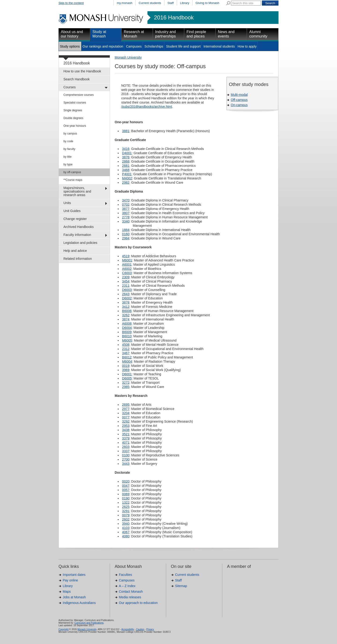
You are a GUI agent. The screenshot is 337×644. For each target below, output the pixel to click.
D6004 (127, 328)
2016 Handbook (174, 18)
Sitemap (181, 586)
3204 (126, 413)
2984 (126, 238)
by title (68, 157)
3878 (126, 302)
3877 (126, 209)
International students (219, 46)
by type (68, 164)
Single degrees (73, 110)
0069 (126, 494)
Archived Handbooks (79, 227)
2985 (126, 387)
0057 (126, 490)
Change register (75, 219)
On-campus (239, 105)
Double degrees (73, 118)
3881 (126, 131)
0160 (126, 234)
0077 (126, 417)
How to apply (247, 46)
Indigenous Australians (79, 603)
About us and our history (72, 34)
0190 (126, 498)
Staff (171, 3)
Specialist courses (75, 103)
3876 (126, 157)
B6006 (127, 311)
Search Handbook (77, 79)
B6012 (127, 357)
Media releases (130, 597)
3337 (126, 451)
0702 (126, 205)
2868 (126, 161)
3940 (126, 524)
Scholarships (154, 46)
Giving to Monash (207, 3)
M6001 (127, 260)
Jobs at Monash (74, 597)
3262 (126, 315)
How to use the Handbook (82, 71)
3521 (126, 434)
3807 (126, 213)
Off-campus (239, 100)
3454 (126, 281)
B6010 (127, 336)
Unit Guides (72, 211)
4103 (126, 528)
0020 (126, 481)
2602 (126, 519)
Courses (70, 87)
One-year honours (75, 126)
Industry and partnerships (165, 34)
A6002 (127, 269)
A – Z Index (127, 586)
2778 (126, 217)
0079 (126, 515)
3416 (126, 149)
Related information (78, 259)
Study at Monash (99, 34)
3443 (126, 464)
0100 (126, 455)
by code (68, 141)
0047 (126, 486)
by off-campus (72, 172)
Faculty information (77, 235)
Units (67, 203)
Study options (70, 46)
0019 (126, 366)
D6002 (127, 298)
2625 (126, 507)
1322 (126, 503)
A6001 (127, 264)
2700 (126, 459)
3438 (126, 430)
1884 (126, 230)
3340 (126, 221)
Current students (150, 3)
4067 (126, 532)
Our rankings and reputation (103, 46)
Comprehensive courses (79, 95)
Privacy (150, 629)
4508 (126, 345)
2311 (126, 286)
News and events (226, 34)
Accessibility (128, 629)
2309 (126, 277)
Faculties (125, 575)
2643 (126, 294)
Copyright (64, 629)
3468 (126, 170)
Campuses (134, 46)
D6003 (127, 290)
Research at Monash (134, 34)
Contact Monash (131, 592)
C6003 (127, 273)
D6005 (127, 378)
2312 (126, 349)
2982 (126, 182)
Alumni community (258, 34)
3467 (126, 353)
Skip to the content (71, 3)
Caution (140, 629)
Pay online (70, 580)
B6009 (127, 332)
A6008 (127, 324)
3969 (126, 370)
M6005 (127, 340)
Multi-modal (239, 95)
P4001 (127, 174)
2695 (126, 405)
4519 (126, 256)
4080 (126, 536)
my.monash (125, 3)
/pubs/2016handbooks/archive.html (147, 107)
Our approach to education (138, 603)
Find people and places (196, 34)
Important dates (74, 575)
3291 (126, 511)
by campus (70, 134)
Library (185, 3)
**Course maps (73, 180)
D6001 (127, 374)
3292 (126, 421)
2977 (126, 409)
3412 (126, 307)
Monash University (128, 57)
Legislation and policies (80, 243)
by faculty (69, 149)
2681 (126, 166)
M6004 (127, 361)
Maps (67, 592)
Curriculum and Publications (89, 623)
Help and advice (75, 251)
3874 (126, 319)
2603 (126, 447)
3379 (126, 438)
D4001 (127, 153)
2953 (126, 426)
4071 (126, 443)
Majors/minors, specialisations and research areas (77, 191)
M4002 (127, 178)
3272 (126, 383)
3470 (126, 200)
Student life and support (183, 46)
